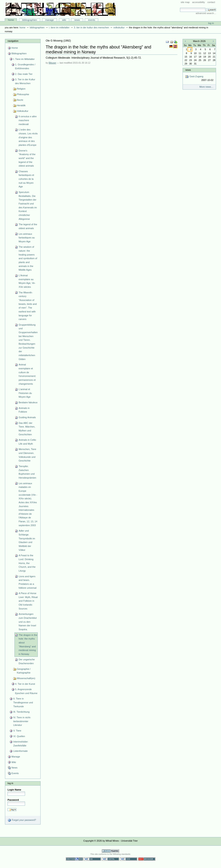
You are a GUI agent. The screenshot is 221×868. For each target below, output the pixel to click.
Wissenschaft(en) (26, 678)
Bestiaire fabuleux (28, 402)
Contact (211, 2)
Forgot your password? (22, 820)
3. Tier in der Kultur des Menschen (91, 27)
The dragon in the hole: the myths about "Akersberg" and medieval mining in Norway (28, 645)
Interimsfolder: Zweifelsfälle (21, 744)
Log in (211, 23)
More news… (206, 87)
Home (11, 20)
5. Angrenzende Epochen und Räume (26, 691)
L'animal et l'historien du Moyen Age (25, 393)
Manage (50, 20)
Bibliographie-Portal (61, 9)
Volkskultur (119, 27)
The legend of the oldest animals (28, 226)
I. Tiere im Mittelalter (59, 27)
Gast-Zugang (199, 78)
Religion (21, 89)
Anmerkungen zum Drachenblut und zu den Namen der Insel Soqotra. (28, 622)
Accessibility (198, 2)
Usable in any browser (147, 859)
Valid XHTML (110, 859)
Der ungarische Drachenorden (27, 661)
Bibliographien (30, 20)
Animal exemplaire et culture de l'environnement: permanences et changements (27, 374)
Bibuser (52, 63)
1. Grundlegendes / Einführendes (25, 66)
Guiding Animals (27, 417)
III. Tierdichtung (21, 712)
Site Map (185, 2)
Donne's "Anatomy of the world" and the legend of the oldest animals (27, 158)
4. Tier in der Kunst (25, 684)
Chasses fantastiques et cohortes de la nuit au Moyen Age (26, 179)
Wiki (64, 20)
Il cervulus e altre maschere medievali (28, 120)
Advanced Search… (206, 13)
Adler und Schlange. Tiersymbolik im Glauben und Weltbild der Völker (27, 540)
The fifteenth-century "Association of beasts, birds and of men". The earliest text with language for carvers (28, 306)
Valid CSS (129, 859)
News (77, 20)
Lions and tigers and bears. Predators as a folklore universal (28, 582)
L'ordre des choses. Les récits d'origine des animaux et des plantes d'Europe (28, 137)
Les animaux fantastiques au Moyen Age (27, 238)
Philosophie (23, 94)
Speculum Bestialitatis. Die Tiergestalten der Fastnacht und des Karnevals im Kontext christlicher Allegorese (28, 206)
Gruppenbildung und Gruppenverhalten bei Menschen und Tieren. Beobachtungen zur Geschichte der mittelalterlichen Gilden (28, 342)
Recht (20, 100)
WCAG (92, 859)
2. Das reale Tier (24, 74)
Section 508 (74, 859)
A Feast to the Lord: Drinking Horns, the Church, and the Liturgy (27, 563)
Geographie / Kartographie (24, 671)
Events (92, 20)
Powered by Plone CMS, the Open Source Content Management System (110, 851)
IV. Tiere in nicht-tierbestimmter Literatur (22, 721)
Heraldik (21, 105)
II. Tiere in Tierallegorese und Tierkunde (23, 702)
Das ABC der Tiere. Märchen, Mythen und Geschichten (27, 429)
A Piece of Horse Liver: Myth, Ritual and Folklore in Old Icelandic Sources (28, 601)
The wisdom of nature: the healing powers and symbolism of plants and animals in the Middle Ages (28, 258)
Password (13, 800)
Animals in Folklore (24, 410)
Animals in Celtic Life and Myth (27, 442)
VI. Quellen (19, 736)
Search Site (180, 8)
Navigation (13, 41)
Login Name (14, 790)
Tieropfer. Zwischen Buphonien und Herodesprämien (27, 472)
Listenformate (20, 751)
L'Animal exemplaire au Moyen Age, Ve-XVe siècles (27, 281)
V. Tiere (17, 731)
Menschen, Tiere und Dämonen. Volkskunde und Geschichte (27, 455)
